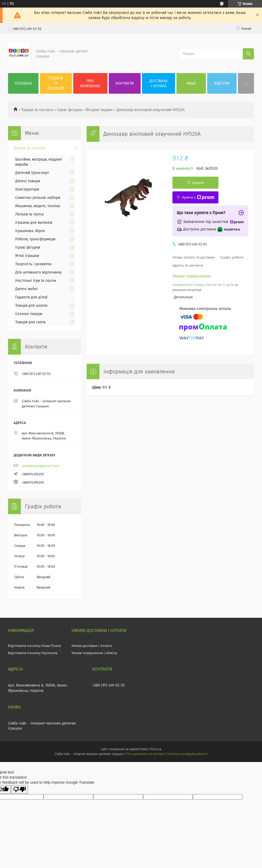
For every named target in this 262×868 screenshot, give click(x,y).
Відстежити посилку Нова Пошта (34, 646)
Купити (198, 183)
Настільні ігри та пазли (36, 281)
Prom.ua (155, 749)
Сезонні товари (29, 314)
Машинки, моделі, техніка (38, 206)
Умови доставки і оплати (92, 646)
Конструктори (27, 189)
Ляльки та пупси (29, 214)
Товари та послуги (56, 83)
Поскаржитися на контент (145, 754)
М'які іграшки (27, 256)
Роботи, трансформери (35, 239)
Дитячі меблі (26, 289)
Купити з (198, 198)
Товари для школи (31, 306)
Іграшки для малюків (34, 223)
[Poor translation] (20, 789)
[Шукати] (248, 54)
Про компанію (90, 84)
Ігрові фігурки (69, 110)
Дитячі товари (28, 181)
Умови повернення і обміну (94, 653)
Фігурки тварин (99, 110)
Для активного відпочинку (38, 272)
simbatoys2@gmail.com (41, 466)
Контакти (125, 83)
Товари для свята (30, 322)
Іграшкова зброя (30, 231)
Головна (23, 83)
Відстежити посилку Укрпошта (33, 653)
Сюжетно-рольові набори (38, 198)
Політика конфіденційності (187, 754)
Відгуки (222, 83)
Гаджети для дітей (31, 297)
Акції (191, 83)
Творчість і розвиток (33, 264)
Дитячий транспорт (32, 173)
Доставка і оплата (159, 84)
